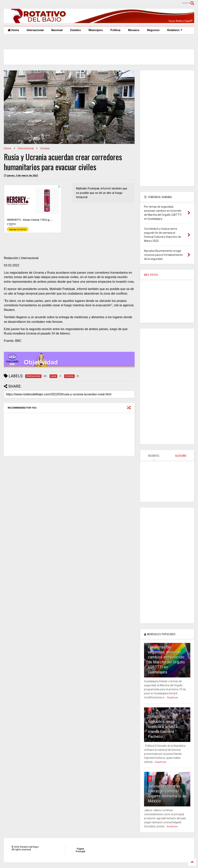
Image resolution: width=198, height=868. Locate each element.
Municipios (96, 30)
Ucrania (45, 148)
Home (13, 30)
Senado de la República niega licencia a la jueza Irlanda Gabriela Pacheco (163, 727)
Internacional (35, 30)
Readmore (173, 698)
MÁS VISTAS (151, 275)
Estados (76, 30)
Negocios (153, 30)
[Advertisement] (167, 128)
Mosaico (134, 30)
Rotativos (175, 30)
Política (115, 30)
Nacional (57, 30)
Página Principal (80, 850)
